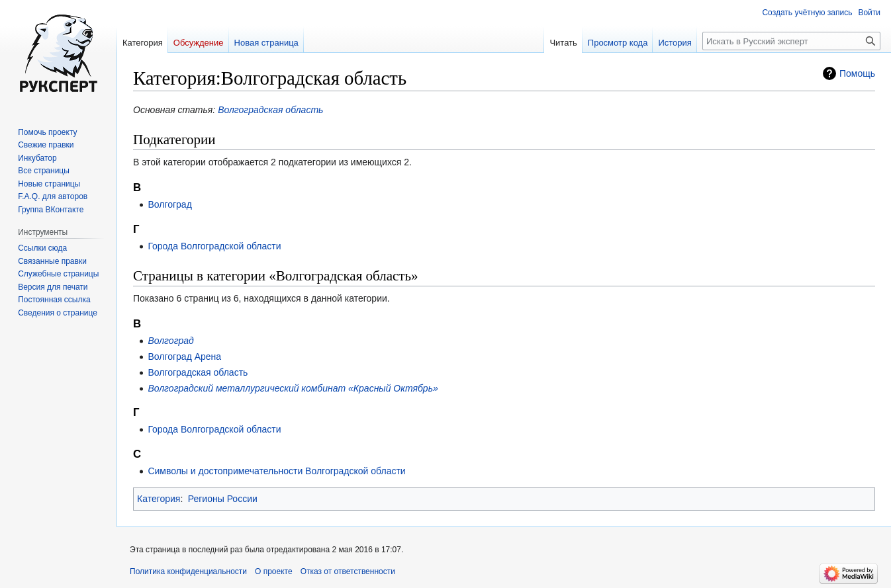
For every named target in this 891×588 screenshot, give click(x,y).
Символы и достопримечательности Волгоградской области (276, 471)
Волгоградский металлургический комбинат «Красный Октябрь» (293, 388)
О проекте (274, 571)
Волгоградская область (270, 110)
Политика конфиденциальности (188, 571)
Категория (159, 499)
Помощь (857, 73)
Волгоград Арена (184, 357)
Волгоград (169, 204)
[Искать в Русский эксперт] (791, 41)
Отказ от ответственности (348, 571)
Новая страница (266, 43)
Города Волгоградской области (214, 246)
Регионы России (223, 499)
